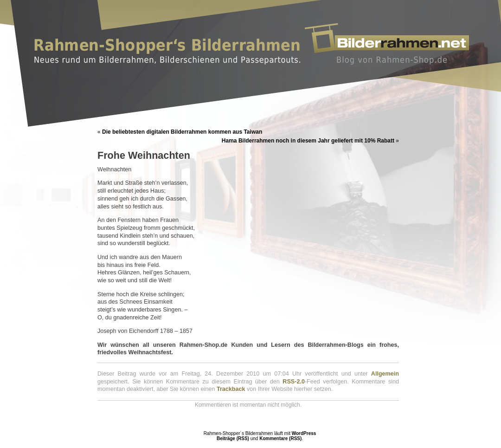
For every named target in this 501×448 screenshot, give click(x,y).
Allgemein (385, 374)
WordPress (304, 433)
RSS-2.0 (294, 382)
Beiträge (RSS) (233, 438)
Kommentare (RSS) (280, 438)
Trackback (231, 389)
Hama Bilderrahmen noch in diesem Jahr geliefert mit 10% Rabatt (308, 141)
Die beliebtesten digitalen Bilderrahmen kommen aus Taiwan (182, 132)
